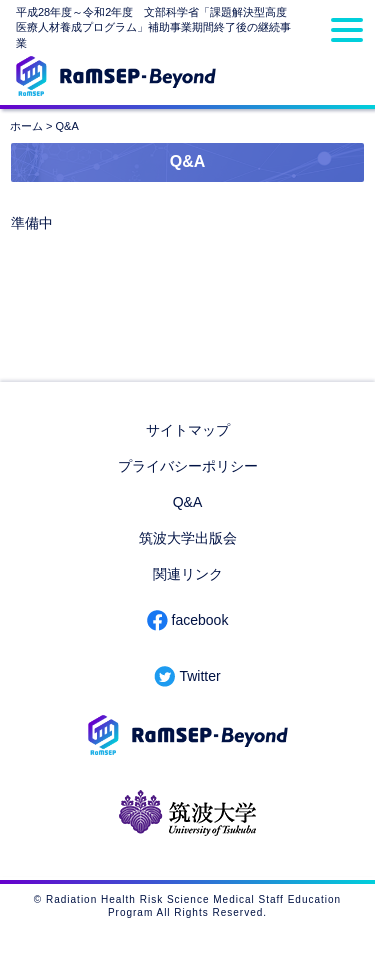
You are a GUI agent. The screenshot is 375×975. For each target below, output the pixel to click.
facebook (200, 620)
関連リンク (188, 574)
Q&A (188, 502)
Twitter (199, 676)
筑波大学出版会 (188, 538)
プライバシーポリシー (188, 466)
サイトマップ (188, 430)
